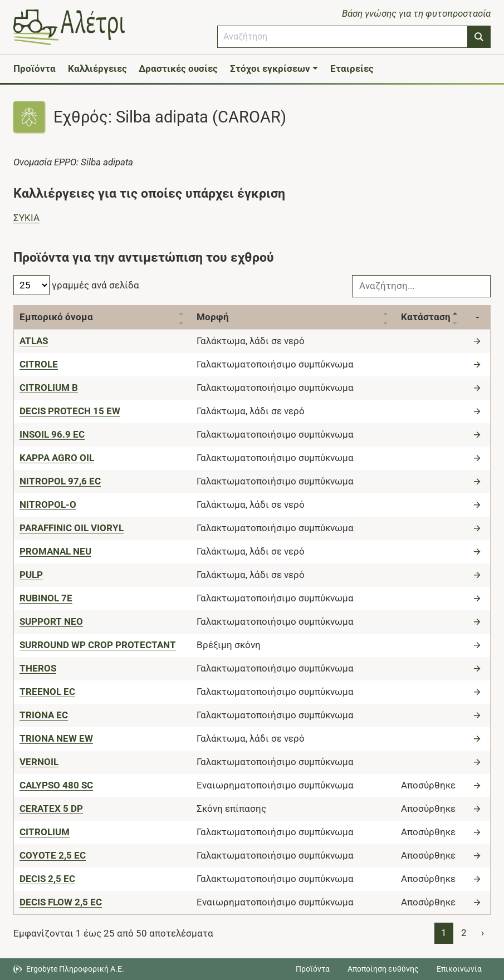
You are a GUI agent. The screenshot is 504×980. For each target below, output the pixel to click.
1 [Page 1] (444, 933)
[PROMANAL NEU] (55, 551)
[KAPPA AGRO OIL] (57, 458)
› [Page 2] (483, 933)
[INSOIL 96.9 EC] (52, 434)
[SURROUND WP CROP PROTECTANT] (98, 645)
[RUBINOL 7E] (46, 598)
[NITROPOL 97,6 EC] (60, 481)
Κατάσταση (426, 317)
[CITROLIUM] (45, 832)
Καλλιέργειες (97, 68)
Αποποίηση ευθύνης (383, 969)
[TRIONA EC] (44, 715)
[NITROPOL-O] (48, 504)
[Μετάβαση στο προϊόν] (478, 341)
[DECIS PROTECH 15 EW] (70, 411)
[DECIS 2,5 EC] (47, 879)
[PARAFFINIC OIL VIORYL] (72, 528)
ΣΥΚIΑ (26, 218)
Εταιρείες (352, 68)
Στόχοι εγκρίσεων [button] (270, 68)
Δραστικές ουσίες (178, 68)
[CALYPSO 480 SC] (56, 785)
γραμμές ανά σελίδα (76, 285)
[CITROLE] (39, 364)
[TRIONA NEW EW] (56, 738)
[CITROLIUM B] (49, 388)
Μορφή (213, 317)
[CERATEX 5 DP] (51, 808)
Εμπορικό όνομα (56, 317)
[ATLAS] (34, 341)
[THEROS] (38, 668)
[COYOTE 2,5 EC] (53, 855)
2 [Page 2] (464, 933)
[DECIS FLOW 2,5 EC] (61, 902)
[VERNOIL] (39, 762)
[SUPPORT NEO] (51, 621)
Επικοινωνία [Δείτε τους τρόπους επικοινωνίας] (459, 969)
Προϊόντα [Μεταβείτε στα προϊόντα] (313, 969)
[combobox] (342, 37)
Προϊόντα (35, 68)
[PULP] (31, 575)
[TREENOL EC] (47, 692)
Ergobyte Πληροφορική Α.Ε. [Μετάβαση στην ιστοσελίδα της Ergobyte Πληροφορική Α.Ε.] (75, 969)
